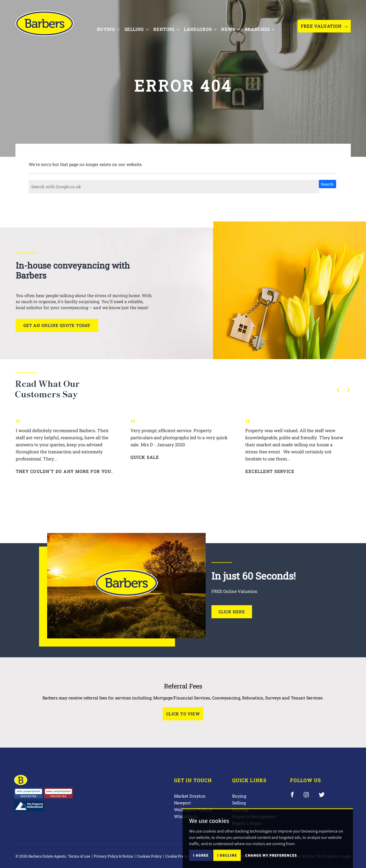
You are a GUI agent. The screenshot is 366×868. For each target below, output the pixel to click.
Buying (239, 796)
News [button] (236, 26)
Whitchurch (186, 816)
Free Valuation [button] (324, 26)
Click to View (183, 714)
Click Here (232, 612)
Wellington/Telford (193, 809)
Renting (240, 809)
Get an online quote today (57, 325)
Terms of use (79, 856)
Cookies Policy (149, 856)
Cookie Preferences (182, 856)
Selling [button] (141, 26)
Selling (239, 803)
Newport (182, 803)
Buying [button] (113, 26)
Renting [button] (171, 26)
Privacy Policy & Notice (113, 856)
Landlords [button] (205, 26)
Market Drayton (190, 796)
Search (327, 184)
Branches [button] (265, 26)
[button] (338, 390)
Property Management (254, 816)
